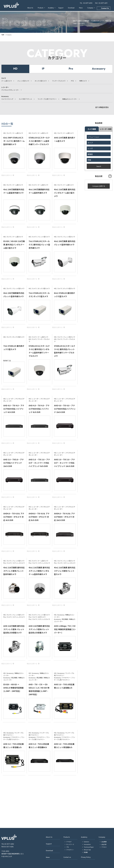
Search (99, 166)
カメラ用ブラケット (25, 99)
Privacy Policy (86, 857)
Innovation (87, 844)
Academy (51, 8)
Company (90, 8)
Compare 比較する (99, 186)
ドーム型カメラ (7, 81)
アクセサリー (70, 850)
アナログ (69, 842)
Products (41, 8)
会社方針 (104, 844)
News (81, 8)
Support (61, 8)
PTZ (72, 81)
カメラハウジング (7, 99)
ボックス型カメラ (41, 81)
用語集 (86, 852)
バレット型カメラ (23, 81)
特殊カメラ (83, 81)
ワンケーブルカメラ (59, 81)
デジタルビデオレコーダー (10, 90)
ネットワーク (70, 844)
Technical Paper (89, 847)
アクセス (104, 847)
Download (71, 8)
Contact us (67, 857)
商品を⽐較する (7, 175)
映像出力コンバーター (70, 99)
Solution (86, 842)
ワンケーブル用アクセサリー (47, 99)
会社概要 (104, 842)
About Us (30, 8)
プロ (68, 847)
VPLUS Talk (87, 850)
